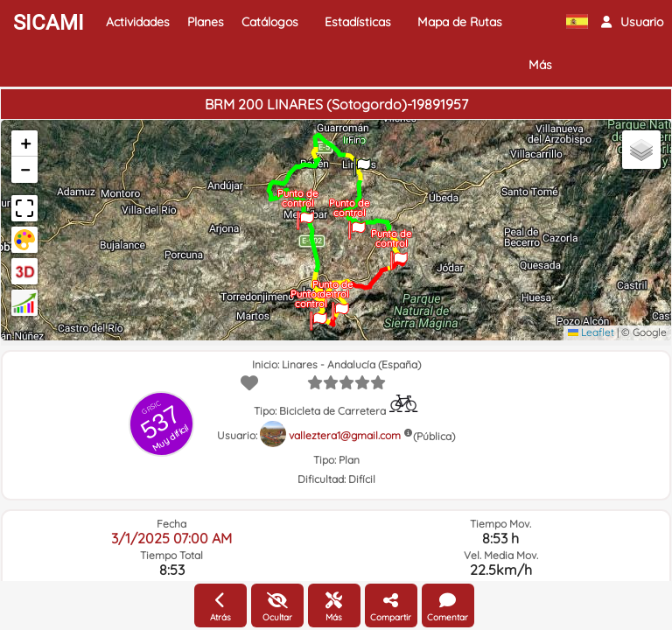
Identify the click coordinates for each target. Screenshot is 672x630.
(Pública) (434, 436)
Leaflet (591, 332)
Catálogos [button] (270, 22)
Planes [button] (206, 22)
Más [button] (540, 65)
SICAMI (49, 23)
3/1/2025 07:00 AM (171, 538)
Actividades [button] (138, 22)
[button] (632, 22)
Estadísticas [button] (358, 22)
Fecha (171, 524)
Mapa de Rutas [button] (460, 22)
